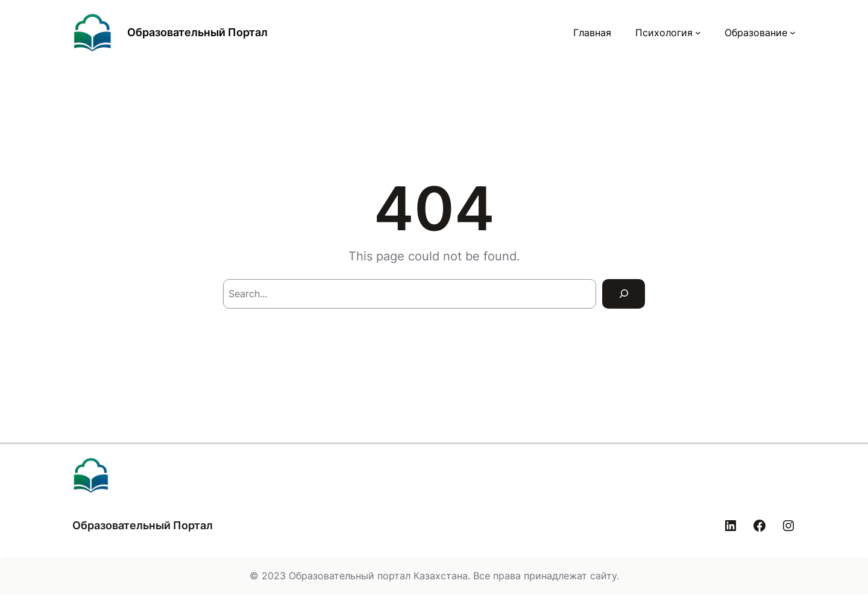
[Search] (624, 294)
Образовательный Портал (197, 32)
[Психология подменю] (698, 33)
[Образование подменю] (793, 33)
